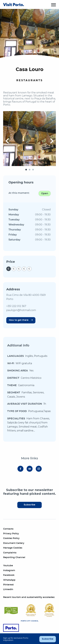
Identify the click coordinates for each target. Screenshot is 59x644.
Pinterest (8, 585)
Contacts (8, 529)
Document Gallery (14, 543)
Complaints (10, 553)
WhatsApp (9, 580)
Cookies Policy (11, 538)
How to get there (19, 320)
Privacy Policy (11, 534)
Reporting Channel (14, 557)
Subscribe (29, 505)
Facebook (9, 575)
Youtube (8, 566)
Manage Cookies (13, 548)
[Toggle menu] (53, 5)
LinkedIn (8, 589)
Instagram (9, 570)
